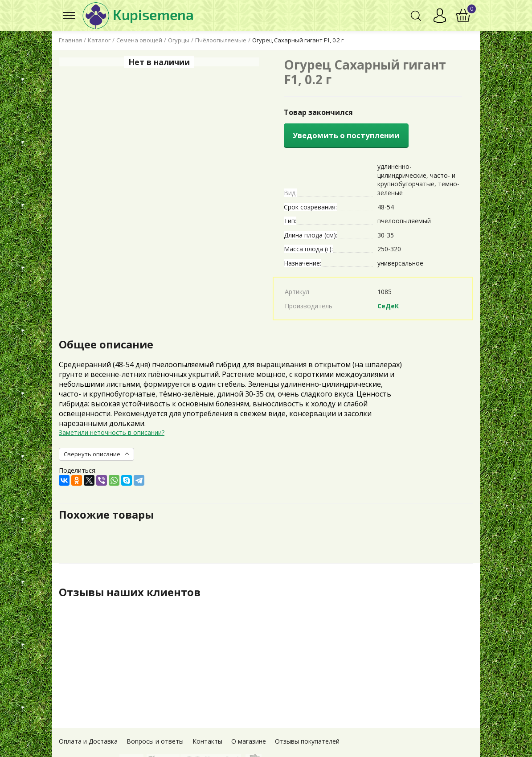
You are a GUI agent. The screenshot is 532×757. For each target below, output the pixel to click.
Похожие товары (106, 515)
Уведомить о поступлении (346, 135)
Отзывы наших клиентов (130, 592)
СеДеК (388, 306)
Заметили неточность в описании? (112, 432)
